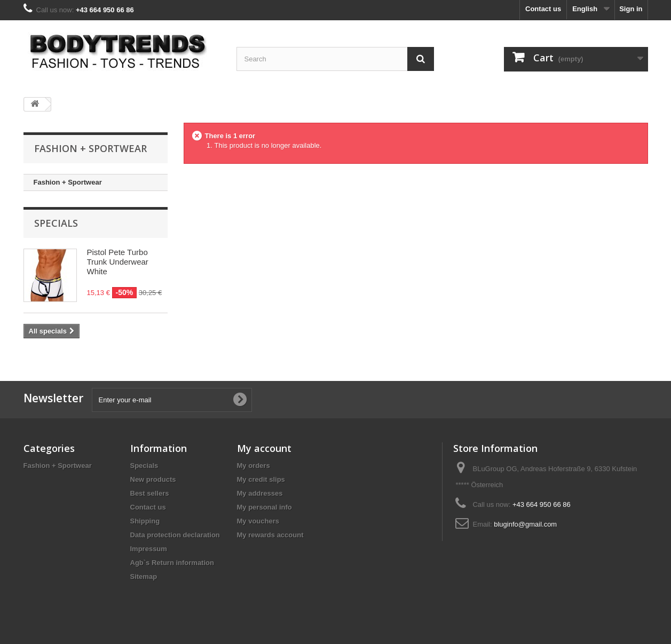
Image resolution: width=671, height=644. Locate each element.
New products (153, 479)
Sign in (631, 9)
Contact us (543, 9)
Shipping (145, 521)
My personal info (265, 507)
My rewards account (270, 535)
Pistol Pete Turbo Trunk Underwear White (118, 262)
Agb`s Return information (172, 563)
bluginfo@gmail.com (525, 524)
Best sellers (150, 493)
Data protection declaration (175, 535)
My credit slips (261, 479)
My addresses (260, 493)
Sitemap (144, 577)
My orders (254, 466)
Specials (56, 223)
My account (264, 448)
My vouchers (258, 521)
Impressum (149, 549)
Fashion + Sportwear (68, 182)
